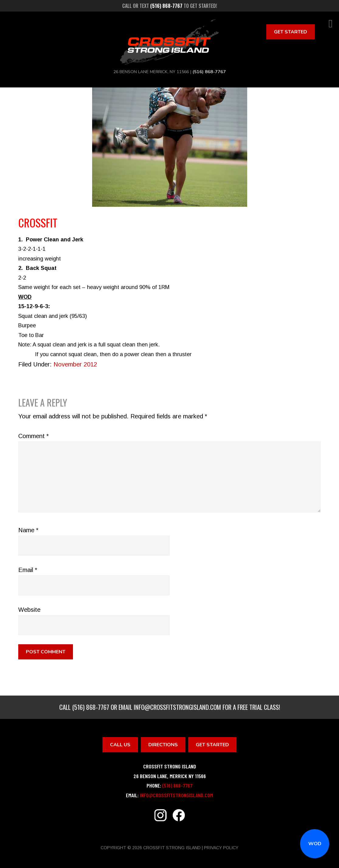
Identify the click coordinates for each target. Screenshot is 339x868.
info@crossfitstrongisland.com (177, 707)
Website (29, 610)
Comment (33, 436)
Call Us (120, 745)
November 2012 (75, 364)
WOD (315, 844)
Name (28, 530)
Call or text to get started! (170, 6)
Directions (163, 745)
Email (28, 570)
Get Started (291, 32)
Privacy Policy (221, 848)
